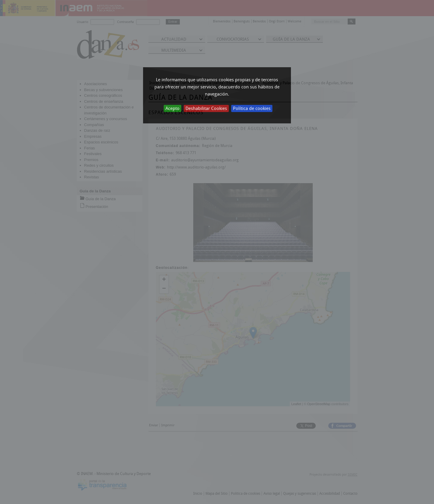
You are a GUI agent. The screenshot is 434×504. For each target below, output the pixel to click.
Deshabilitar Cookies (206, 108)
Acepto (172, 108)
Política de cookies (252, 108)
